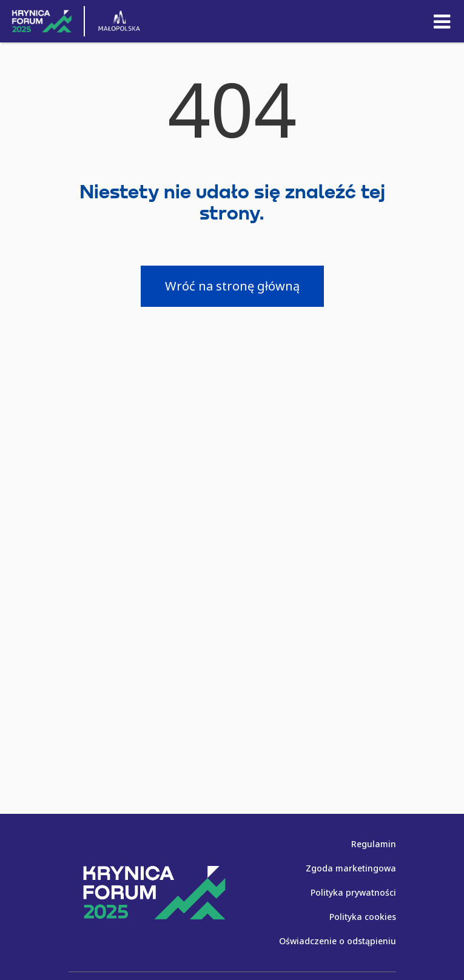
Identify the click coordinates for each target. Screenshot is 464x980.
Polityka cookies (363, 917)
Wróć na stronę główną (232, 286)
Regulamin (374, 844)
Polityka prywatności (353, 892)
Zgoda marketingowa (351, 868)
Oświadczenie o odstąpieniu (338, 941)
